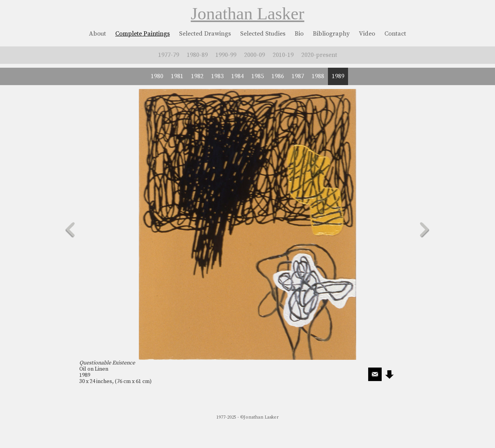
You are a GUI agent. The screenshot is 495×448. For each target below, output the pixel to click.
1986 (278, 76)
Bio (299, 34)
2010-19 (283, 55)
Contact (395, 34)
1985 (258, 76)
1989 (338, 76)
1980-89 (197, 55)
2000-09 (254, 55)
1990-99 (226, 55)
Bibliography (331, 34)
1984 (237, 76)
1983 (217, 76)
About (97, 34)
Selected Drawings (205, 34)
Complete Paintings (143, 34)
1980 (157, 76)
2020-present (319, 55)
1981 (177, 76)
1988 (318, 76)
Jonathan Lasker (247, 14)
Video (367, 34)
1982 (197, 76)
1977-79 (169, 55)
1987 (298, 76)
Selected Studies (263, 34)
